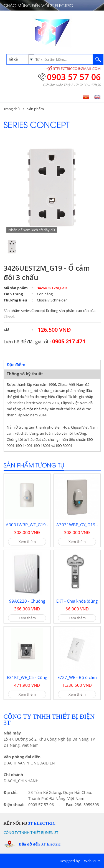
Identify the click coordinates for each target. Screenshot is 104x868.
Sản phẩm (35, 109)
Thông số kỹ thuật (25, 374)
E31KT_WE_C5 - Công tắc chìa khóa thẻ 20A (27, 680)
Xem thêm (27, 542)
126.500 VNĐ (54, 330)
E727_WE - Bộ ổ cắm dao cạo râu (77, 680)
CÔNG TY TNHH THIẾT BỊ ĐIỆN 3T (31, 832)
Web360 (91, 861)
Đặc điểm (16, 364)
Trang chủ (12, 109)
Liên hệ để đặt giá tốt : (45, 341)
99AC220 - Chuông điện (27, 604)
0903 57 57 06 (74, 77)
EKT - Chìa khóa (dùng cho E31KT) (77, 604)
